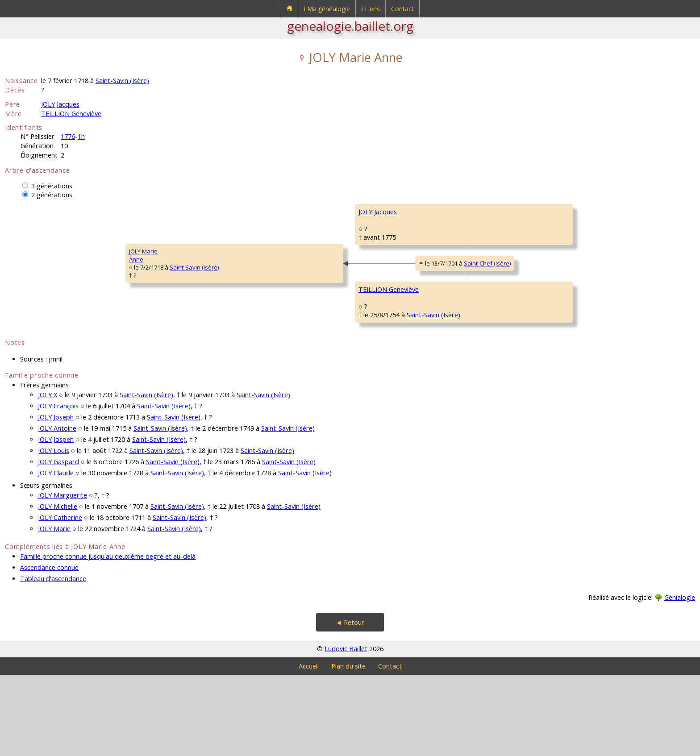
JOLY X (48, 476)
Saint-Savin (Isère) (122, 81)
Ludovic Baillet (346, 730)
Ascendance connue (49, 649)
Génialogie (680, 679)
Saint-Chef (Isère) (373, 306)
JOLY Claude (56, 554)
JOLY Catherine (60, 599)
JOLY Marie (54, 610)
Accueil (309, 747)
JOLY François (58, 487)
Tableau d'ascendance (53, 660)
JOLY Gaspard (58, 543)
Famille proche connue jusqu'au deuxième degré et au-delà (108, 638)
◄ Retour (350, 704)
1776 (68, 136)
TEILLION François (498, 319)
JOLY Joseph (56, 498)
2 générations (52, 195)
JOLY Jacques (60, 104)
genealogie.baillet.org (350, 26)
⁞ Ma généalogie (327, 9)
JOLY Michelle (58, 588)
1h (81, 136)
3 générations (52, 186)
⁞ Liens (371, 9)
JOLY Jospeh (56, 521)
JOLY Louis (54, 532)
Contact (402, 9)
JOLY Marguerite (62, 576)
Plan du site (348, 747)
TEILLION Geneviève (71, 114)
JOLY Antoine (57, 509)
